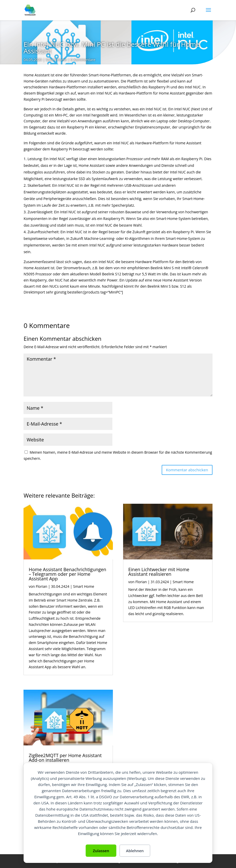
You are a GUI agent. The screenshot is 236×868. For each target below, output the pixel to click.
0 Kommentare (83, 60)
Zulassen (101, 851)
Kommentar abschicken (187, 470)
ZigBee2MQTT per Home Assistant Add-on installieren (65, 758)
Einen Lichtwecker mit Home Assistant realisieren (159, 572)
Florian (42, 586)
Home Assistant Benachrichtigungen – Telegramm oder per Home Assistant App (67, 574)
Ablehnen (135, 851)
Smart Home (56, 60)
